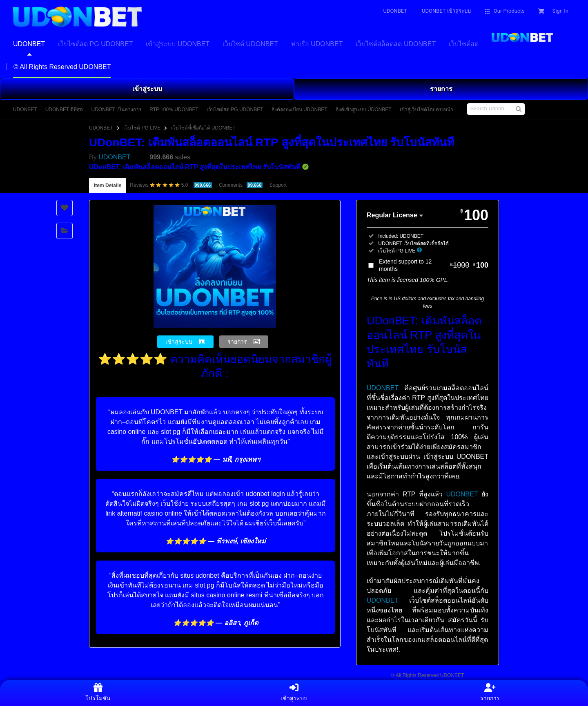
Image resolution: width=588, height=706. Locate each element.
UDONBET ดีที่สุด (64, 109)
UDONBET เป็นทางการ (116, 109)
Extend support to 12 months (434, 265)
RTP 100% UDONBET (174, 109)
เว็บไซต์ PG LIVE (142, 128)
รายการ (441, 89)
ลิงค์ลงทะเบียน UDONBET (300, 109)
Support (278, 185)
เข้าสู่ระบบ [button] (179, 342)
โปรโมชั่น (98, 692)
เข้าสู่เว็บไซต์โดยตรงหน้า (427, 109)
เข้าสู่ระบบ (147, 89)
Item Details (108, 185)
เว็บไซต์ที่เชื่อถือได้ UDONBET (203, 128)
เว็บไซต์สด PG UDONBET (235, 109)
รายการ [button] (237, 342)
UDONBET (25, 109)
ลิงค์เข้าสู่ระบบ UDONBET (364, 109)
